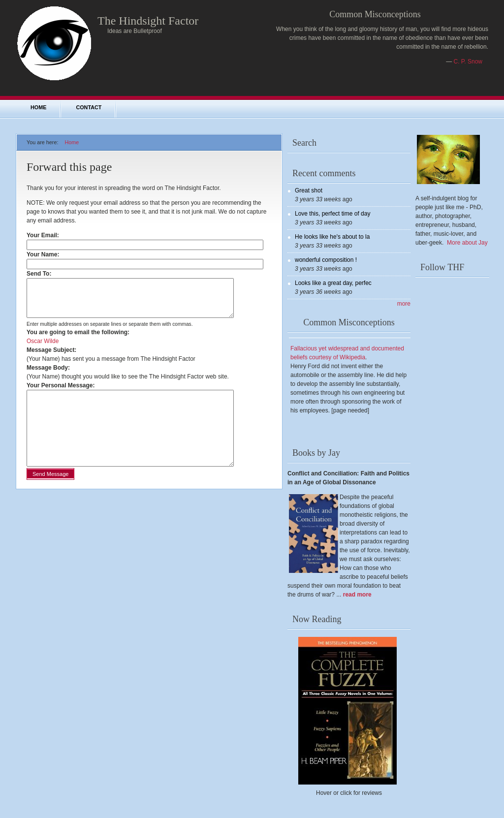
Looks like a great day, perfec (333, 283)
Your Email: (45, 235)
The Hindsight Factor (148, 21)
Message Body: (48, 375)
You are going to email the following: (78, 340)
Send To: (41, 274)
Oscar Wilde (43, 348)
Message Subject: (51, 357)
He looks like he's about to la (332, 237)
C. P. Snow (468, 62)
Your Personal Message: (61, 393)
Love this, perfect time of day (332, 214)
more (404, 304)
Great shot (309, 190)
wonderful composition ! (326, 260)
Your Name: (45, 254)
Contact (89, 107)
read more (357, 595)
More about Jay (467, 243)
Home (38, 107)
